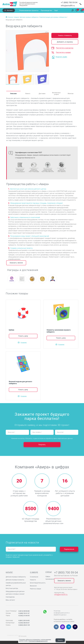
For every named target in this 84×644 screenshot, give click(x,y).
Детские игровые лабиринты (29, 17)
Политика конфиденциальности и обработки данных (62, 613)
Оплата (28, 93)
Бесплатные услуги (56, 93)
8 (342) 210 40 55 (24, 616)
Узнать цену (23, 336)
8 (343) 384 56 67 (24, 623)
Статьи (49, 572)
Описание (13, 93)
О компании (34, 577)
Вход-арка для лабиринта (14, 20)
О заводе (34, 572)
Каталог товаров (14, 17)
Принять (60, 640)
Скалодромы (10, 597)
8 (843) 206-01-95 (24, 625)
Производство (46, 10)
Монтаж (71, 93)
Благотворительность (38, 583)
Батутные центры (12, 588)
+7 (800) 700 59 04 (69, 2)
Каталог (10, 10)
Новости (33, 580)
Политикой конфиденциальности (38, 641)
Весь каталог (10, 600)
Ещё (56, 10)
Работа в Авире (35, 589)
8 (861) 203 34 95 (24, 620)
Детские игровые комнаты (15, 580)
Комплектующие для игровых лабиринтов (53, 17)
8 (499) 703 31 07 (24, 613)
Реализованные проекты (29, 10)
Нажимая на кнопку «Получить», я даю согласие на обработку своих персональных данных (42, 438)
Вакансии (33, 586)
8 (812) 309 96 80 (24, 611)
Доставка (42, 93)
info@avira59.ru (68, 5)
